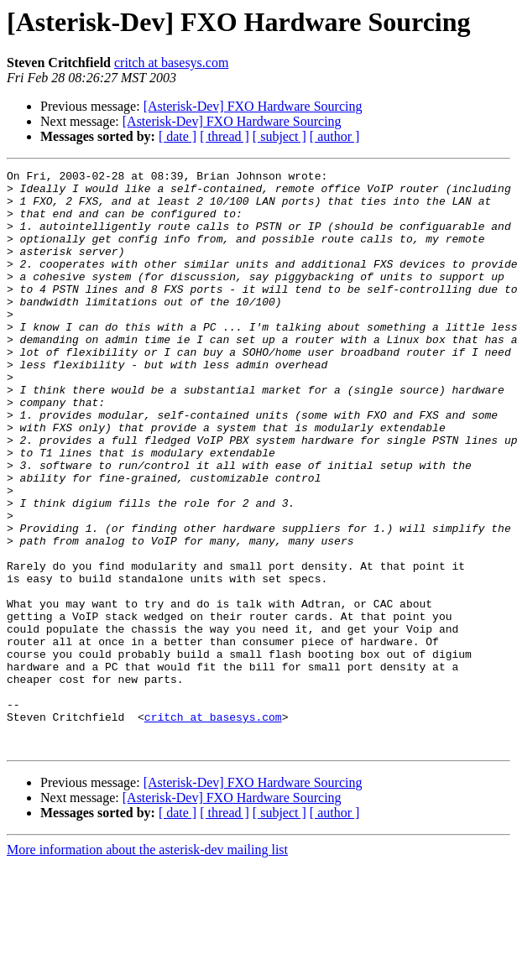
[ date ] (178, 136)
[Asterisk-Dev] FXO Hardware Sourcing (253, 106)
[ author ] (335, 136)
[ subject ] (279, 136)
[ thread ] (225, 136)
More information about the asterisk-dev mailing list (147, 965)
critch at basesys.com (171, 63)
